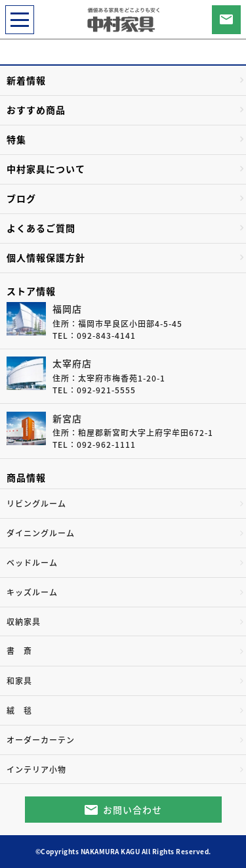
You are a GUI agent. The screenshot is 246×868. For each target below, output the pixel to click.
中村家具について (46, 169)
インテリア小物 (36, 770)
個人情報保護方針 (46, 257)
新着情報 (26, 80)
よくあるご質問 (41, 228)
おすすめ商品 (36, 110)
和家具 (19, 681)
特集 (16, 139)
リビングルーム (36, 504)
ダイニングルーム (41, 533)
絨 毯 (19, 710)
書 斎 (19, 651)
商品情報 (26, 477)
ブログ (21, 198)
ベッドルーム (32, 563)
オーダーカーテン (41, 740)
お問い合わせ (133, 810)
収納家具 (24, 622)
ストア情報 (31, 291)
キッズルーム (32, 592)
